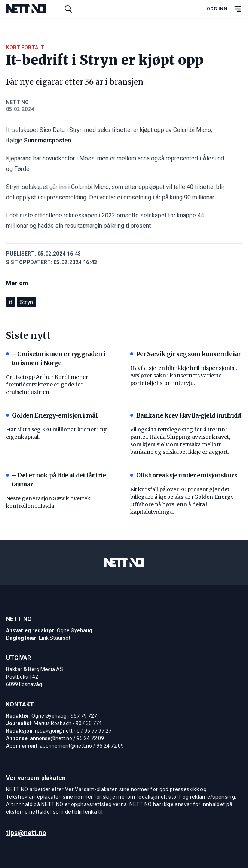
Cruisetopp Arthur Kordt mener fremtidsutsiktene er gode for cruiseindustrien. (47, 385)
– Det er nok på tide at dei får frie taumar (56, 480)
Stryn (27, 302)
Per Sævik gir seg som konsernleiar (186, 354)
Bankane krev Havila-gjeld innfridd (186, 415)
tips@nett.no (26, 833)
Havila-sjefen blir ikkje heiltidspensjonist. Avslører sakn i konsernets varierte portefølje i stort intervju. (184, 376)
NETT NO (17, 102)
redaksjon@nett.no (57, 731)
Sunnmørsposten (48, 140)
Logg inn (216, 9)
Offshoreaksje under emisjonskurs (184, 475)
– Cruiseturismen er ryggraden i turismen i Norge (56, 358)
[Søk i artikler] (68, 9)
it (11, 302)
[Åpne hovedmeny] (238, 9)
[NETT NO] (32, 9)
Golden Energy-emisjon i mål (52, 415)
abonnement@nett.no (66, 746)
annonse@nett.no (51, 738)
